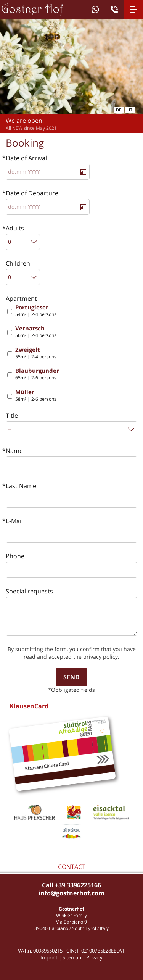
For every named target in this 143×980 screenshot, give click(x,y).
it (131, 110)
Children (18, 263)
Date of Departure (32, 193)
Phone (15, 556)
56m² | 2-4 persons (36, 332)
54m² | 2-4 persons (36, 311)
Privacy (94, 957)
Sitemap (72, 957)
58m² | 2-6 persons (36, 396)
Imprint (49, 957)
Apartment (21, 298)
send (71, 677)
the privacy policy (96, 657)
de (119, 110)
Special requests (29, 591)
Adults (15, 228)
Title (12, 416)
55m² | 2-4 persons (36, 353)
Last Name (21, 486)
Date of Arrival (26, 158)
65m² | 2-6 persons (37, 374)
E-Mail (14, 521)
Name (14, 451)
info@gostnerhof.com (71, 893)
